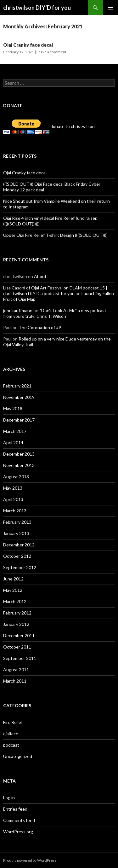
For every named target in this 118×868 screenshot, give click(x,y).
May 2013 (13, 488)
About (40, 276)
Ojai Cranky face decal (28, 45)
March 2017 (15, 431)
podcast (11, 745)
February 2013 (17, 522)
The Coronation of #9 (40, 327)
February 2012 (17, 613)
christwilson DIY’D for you (37, 8)
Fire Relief (13, 722)
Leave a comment (51, 52)
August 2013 (16, 477)
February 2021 (17, 386)
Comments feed (19, 820)
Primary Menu (110, 8)
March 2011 (15, 681)
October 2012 (17, 556)
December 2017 (19, 420)
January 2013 (16, 533)
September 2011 (20, 658)
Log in (9, 798)
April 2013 (13, 499)
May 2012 (13, 590)
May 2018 (13, 408)
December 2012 (19, 545)
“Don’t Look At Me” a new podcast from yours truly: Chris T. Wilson (55, 313)
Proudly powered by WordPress (30, 860)
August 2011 (16, 670)
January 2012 (16, 624)
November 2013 (19, 465)
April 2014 (13, 443)
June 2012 (13, 579)
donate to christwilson (49, 126)
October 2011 (17, 647)
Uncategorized (18, 756)
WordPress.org (18, 832)
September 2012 (20, 567)
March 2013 (15, 511)
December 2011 (19, 635)
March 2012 (15, 601)
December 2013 (19, 454)
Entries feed (15, 809)
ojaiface (11, 734)
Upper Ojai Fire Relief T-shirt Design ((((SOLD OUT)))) (55, 235)
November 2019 (19, 397)
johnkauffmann (18, 310)
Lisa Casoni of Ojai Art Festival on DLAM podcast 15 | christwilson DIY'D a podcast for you (55, 291)
